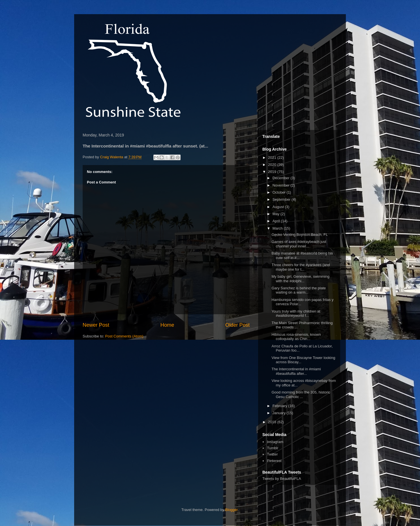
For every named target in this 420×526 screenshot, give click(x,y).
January (280, 413)
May (277, 214)
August (279, 207)
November (282, 185)
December (282, 178)
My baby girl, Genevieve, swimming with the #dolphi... (300, 279)
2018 (273, 422)
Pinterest (274, 461)
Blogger (232, 510)
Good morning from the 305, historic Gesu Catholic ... (301, 394)
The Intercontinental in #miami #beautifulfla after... (296, 371)
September (282, 199)
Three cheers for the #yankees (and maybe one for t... (301, 267)
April (277, 221)
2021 (273, 158)
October (280, 192)
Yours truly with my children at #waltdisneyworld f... (296, 314)
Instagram (275, 442)
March (278, 228)
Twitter (272, 454)
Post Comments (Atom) (124, 336)
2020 (273, 165)
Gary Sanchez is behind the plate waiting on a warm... (299, 290)
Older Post (237, 325)
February (280, 406)
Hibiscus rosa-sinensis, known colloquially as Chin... (296, 337)
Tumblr (273, 448)
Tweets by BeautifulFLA (282, 479)
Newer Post (96, 325)
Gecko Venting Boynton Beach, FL (300, 235)
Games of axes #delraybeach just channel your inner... (299, 244)
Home (167, 325)
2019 (273, 172)
